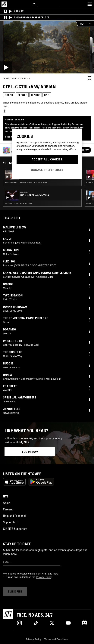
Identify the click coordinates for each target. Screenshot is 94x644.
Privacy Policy (44, 577)
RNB (47, 95)
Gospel (9, 95)
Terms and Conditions (56, 639)
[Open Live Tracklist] (81, 24)
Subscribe (15, 591)
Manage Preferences (47, 170)
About (7, 503)
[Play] (47, 47)
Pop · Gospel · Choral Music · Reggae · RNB (26, 183)
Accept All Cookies (47, 159)
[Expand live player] (90, 24)
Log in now (30, 452)
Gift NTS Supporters (15, 529)
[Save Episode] (89, 78)
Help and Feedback (15, 516)
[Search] (34, 4)
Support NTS (11, 522)
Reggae (22, 95)
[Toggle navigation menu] (89, 4)
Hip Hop (36, 95)
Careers (8, 509)
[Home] (4, 4)
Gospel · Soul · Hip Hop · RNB (19, 203)
